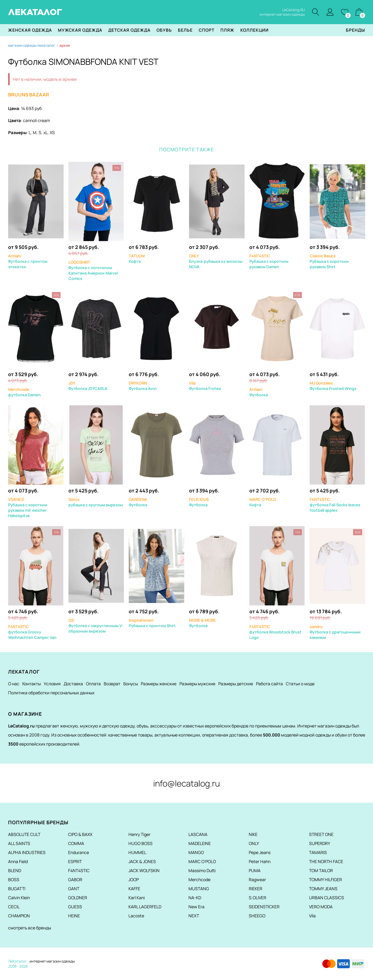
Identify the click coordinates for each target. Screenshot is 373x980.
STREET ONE (321, 834)
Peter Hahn (260, 861)
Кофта (137, 259)
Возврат (112, 684)
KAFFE (134, 889)
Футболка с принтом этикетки (28, 261)
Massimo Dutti (202, 870)
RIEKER (256, 889)
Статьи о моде (300, 684)
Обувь (164, 30)
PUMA (255, 870)
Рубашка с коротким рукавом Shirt (329, 261)
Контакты (32, 684)
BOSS (14, 879)
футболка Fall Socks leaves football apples (335, 505)
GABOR (75, 879)
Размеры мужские (197, 684)
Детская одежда (129, 30)
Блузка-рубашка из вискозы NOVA (216, 261)
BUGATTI (17, 889)
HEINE (74, 916)
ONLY (254, 843)
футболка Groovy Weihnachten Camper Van (32, 632)
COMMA (76, 843)
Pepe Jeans (260, 852)
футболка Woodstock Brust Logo (275, 632)
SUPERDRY (320, 843)
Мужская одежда (80, 30)
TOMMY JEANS (323, 889)
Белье (185, 30)
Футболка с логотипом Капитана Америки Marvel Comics (93, 270)
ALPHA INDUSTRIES (27, 852)
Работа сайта (269, 684)
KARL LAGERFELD (145, 907)
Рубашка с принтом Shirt (152, 623)
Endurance (79, 852)
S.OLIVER (258, 898)
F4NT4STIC (79, 870)
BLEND (15, 870)
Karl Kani (137, 898)
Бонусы (131, 684)
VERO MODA (321, 907)
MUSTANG (199, 889)
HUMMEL (137, 852)
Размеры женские (159, 684)
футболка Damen (24, 392)
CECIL (14, 907)
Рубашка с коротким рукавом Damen (269, 261)
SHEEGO (257, 916)
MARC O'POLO (202, 861)
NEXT (194, 916)
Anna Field (18, 861)
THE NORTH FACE (326, 861)
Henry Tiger (139, 834)
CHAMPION (19, 916)
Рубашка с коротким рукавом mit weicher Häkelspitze (28, 507)
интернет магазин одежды (52, 961)
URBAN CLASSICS (327, 898)
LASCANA (198, 834)
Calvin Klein (19, 898)
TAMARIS (318, 852)
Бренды (356, 30)
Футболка (259, 392)
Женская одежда (30, 30)
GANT (74, 889)
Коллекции (254, 30)
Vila (312, 916)
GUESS (75, 907)
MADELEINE (200, 843)
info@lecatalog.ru (186, 783)
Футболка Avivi (143, 386)
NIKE (253, 834)
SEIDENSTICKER (264, 907)
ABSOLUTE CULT (24, 834)
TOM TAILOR (321, 870)
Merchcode (199, 879)
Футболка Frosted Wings (333, 386)
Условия (52, 684)
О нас (14, 684)
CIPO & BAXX (80, 834)
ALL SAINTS (19, 843)
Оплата (93, 684)
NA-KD (195, 898)
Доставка (73, 684)
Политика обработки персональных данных (51, 693)
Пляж (227, 30)
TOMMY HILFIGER (326, 879)
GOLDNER (78, 898)
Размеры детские (236, 684)
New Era (196, 907)
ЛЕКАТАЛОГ (35, 12)
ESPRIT (75, 861)
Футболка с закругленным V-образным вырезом (96, 626)
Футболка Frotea (205, 386)
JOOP (134, 879)
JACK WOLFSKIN (144, 870)
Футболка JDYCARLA (88, 386)
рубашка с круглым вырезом (96, 502)
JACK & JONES (142, 861)
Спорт (207, 30)
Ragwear (257, 879)
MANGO (196, 852)
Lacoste (136, 916)
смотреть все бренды (30, 928)
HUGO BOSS (141, 843)
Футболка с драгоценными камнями (335, 632)
